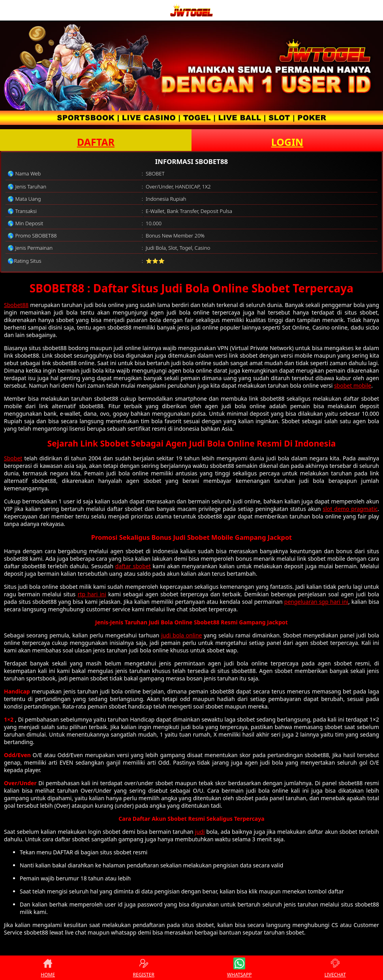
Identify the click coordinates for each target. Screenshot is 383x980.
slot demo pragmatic (350, 509)
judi (200, 832)
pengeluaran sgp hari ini (316, 602)
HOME (48, 968)
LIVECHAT (335, 968)
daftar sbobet (133, 566)
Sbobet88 (16, 305)
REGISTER (144, 968)
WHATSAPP (239, 968)
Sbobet (13, 458)
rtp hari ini (92, 594)
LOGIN (287, 142)
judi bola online (181, 635)
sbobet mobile (353, 385)
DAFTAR (96, 142)
